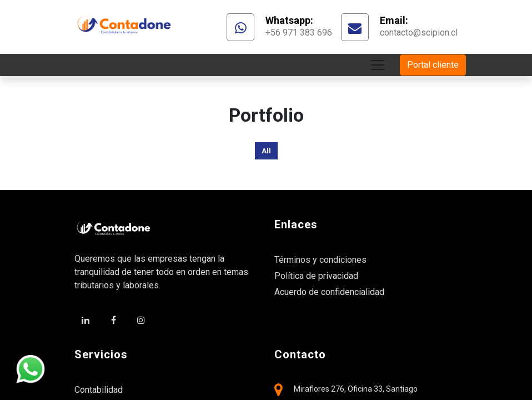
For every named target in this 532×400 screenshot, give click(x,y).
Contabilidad (99, 390)
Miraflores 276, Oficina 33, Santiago (356, 389)
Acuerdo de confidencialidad (329, 292)
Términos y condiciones (320, 260)
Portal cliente (433, 65)
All (266, 151)
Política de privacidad (316, 276)
